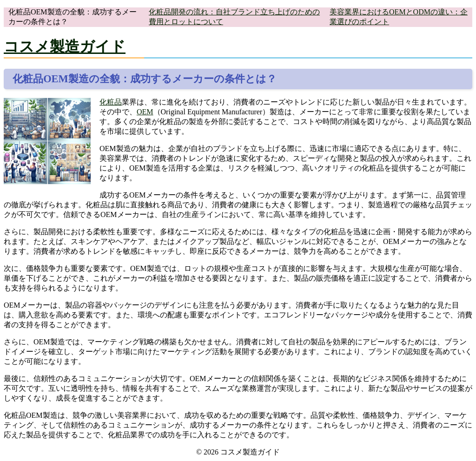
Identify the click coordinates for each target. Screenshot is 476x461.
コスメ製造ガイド (65, 46)
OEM (145, 112)
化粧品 (111, 102)
